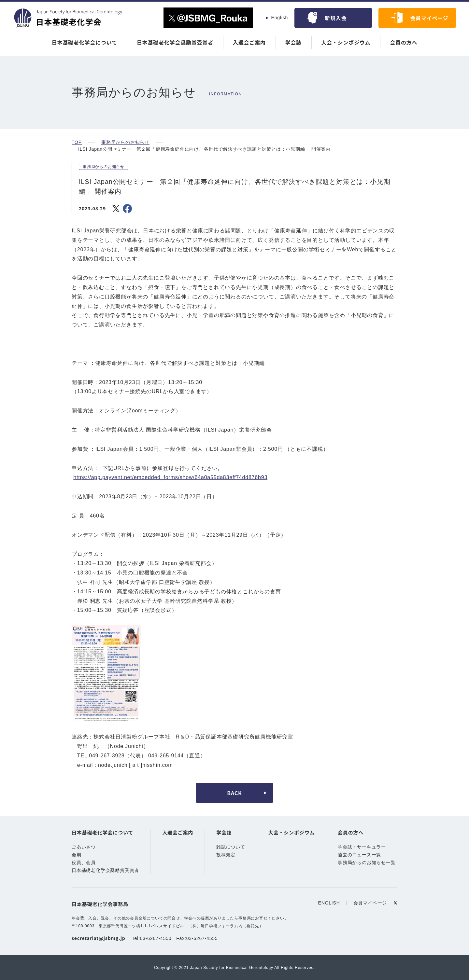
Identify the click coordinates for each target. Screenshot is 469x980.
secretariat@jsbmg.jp (98, 938)
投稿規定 (226, 855)
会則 (77, 855)
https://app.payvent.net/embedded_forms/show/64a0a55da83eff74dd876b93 (177, 477)
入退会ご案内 (249, 42)
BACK (234, 793)
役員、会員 (84, 863)
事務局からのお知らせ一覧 (367, 863)
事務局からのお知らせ (125, 142)
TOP (76, 142)
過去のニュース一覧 (359, 855)
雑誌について (231, 847)
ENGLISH (330, 903)
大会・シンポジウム (346, 42)
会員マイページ (429, 18)
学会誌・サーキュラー (362, 847)
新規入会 (336, 18)
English (280, 18)
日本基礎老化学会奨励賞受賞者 (175, 42)
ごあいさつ (84, 847)
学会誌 (293, 42)
